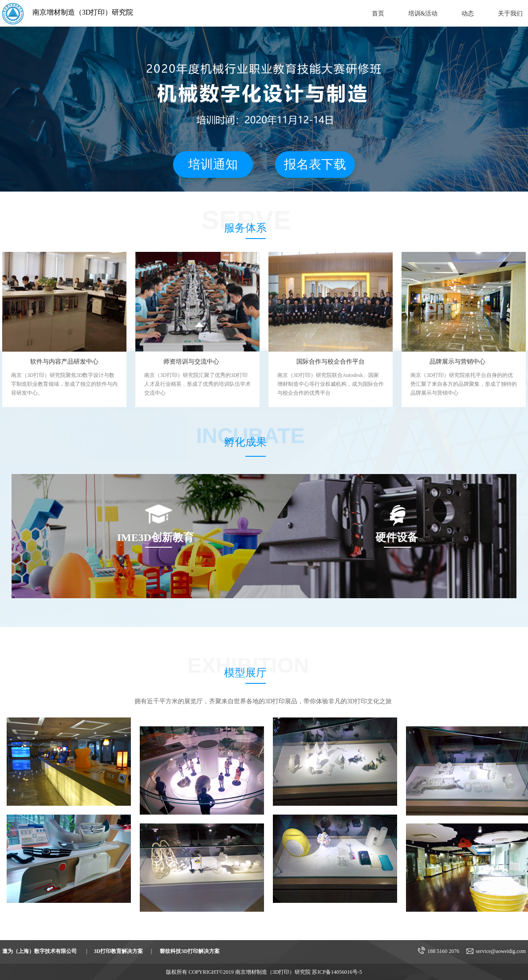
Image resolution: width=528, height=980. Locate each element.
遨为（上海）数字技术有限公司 (39, 951)
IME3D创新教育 (156, 537)
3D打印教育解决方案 (118, 951)
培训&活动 (423, 14)
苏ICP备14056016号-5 (337, 972)
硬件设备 (397, 537)
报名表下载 (315, 164)
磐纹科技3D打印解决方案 (190, 951)
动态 (468, 14)
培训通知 (213, 164)
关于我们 (510, 14)
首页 (378, 14)
